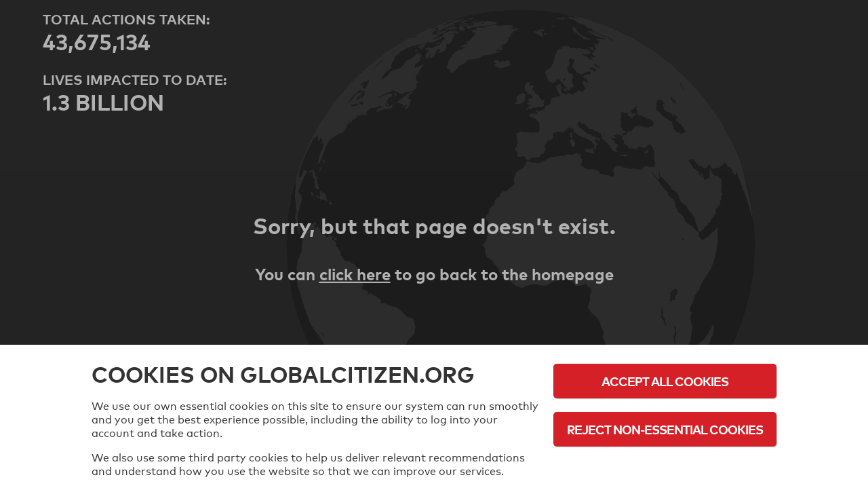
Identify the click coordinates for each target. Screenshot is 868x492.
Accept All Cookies (665, 381)
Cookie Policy (665, 467)
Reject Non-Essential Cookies (665, 429)
